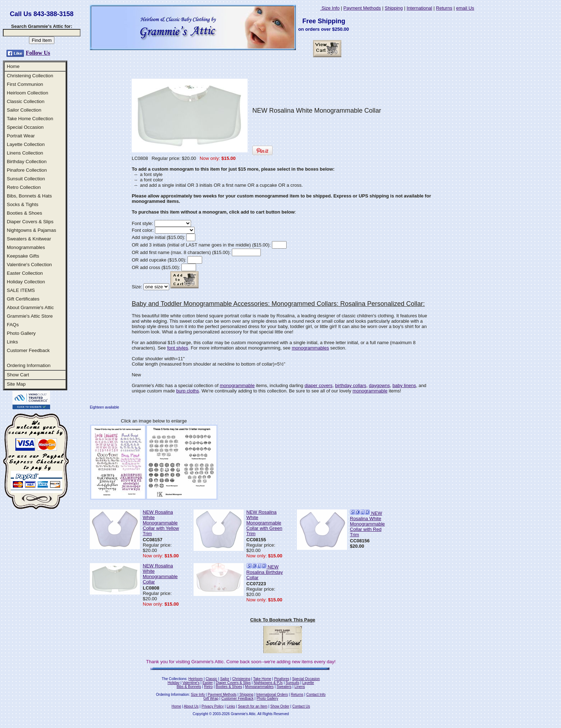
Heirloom (196, 679)
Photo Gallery (21, 333)
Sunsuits (292, 683)
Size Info (330, 8)
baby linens (404, 385)
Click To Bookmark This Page (283, 620)
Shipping (394, 8)
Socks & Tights (23, 204)
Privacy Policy (213, 706)
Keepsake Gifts (23, 256)
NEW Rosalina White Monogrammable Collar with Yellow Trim (161, 523)
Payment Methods (362, 8)
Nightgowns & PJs (268, 683)
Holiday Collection (26, 282)
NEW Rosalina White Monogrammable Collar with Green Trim (264, 523)
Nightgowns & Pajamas (31, 230)
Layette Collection (26, 144)
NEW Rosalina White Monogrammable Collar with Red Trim (367, 524)
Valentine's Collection (29, 265)
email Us (465, 8)
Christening (241, 679)
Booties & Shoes (25, 213)
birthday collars (350, 385)
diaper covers (318, 385)
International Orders (272, 695)
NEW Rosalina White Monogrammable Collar (160, 574)
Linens (300, 687)
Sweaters (284, 687)
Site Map (16, 384)
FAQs (13, 325)
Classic (211, 679)
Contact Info (316, 695)
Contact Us (301, 706)
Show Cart (18, 375)
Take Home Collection (30, 119)
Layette (308, 683)
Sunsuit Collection (26, 179)
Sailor (225, 679)
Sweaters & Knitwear (29, 239)
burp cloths (187, 391)
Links (12, 342)
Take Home (262, 679)
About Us (191, 706)
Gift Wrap (211, 698)
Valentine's (191, 683)
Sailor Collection (24, 110)
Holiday (173, 683)
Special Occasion (25, 127)
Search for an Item (253, 706)
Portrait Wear (21, 136)
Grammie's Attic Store (30, 316)
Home (13, 66)
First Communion (25, 84)
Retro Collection (24, 187)
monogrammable (237, 385)
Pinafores (282, 679)
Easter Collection (25, 273)
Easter (208, 683)
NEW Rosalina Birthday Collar (265, 572)
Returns (444, 8)
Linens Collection (25, 153)
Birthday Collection (27, 162)
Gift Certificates (23, 299)
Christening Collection (30, 76)
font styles (178, 348)
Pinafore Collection (27, 170)
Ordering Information (29, 365)
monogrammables (310, 348)
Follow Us (38, 53)
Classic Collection (26, 101)
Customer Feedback (28, 350)
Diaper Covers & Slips (30, 222)
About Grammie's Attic (30, 307)
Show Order (280, 706)
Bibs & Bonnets (189, 687)
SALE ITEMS (21, 290)
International (419, 8)
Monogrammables (26, 247)
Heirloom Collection (28, 93)
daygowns (379, 385)
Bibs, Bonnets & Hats (29, 196)
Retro (208, 687)
